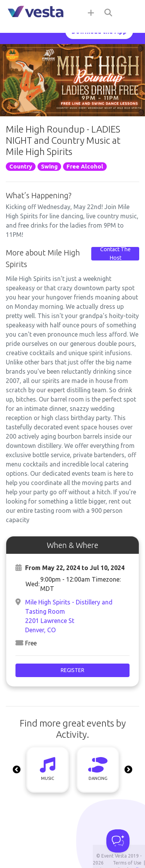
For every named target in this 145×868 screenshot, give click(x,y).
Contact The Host (115, 254)
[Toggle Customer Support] (118, 841)
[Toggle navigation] (130, 12)
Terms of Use (127, 863)
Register (72, 670)
